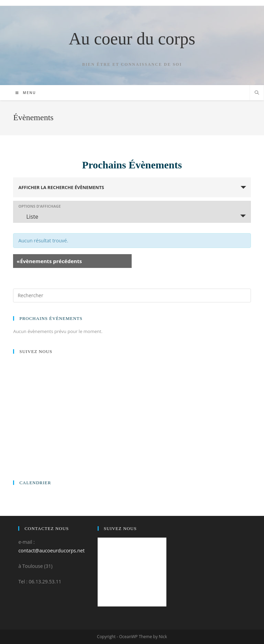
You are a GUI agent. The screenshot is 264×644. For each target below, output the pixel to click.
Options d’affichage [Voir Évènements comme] (39, 206)
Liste (28, 217)
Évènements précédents (49, 261)
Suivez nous (36, 351)
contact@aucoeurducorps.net (51, 550)
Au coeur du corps (132, 39)
